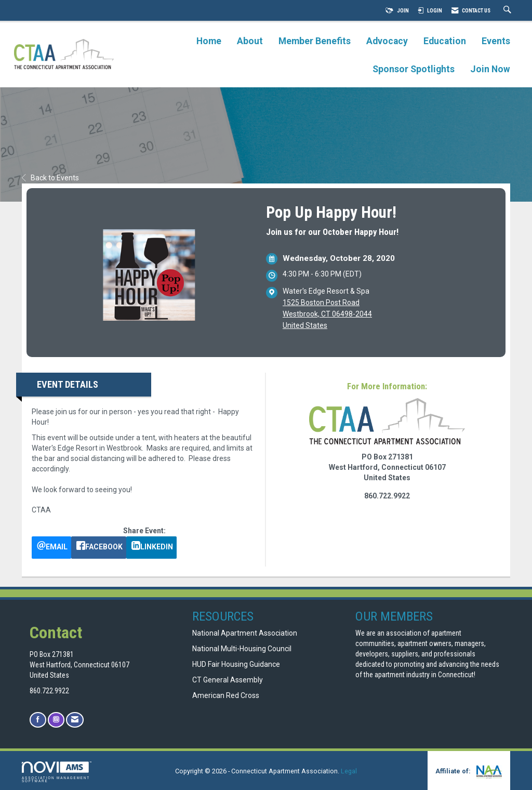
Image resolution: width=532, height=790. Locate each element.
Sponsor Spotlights (414, 69)
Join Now (490, 69)
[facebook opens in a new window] (99, 548)
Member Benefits (315, 41)
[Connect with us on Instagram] (56, 720)
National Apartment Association (245, 633)
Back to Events (50, 178)
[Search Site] (509, 11)
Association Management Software (57, 772)
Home (209, 41)
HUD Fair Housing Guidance (236, 664)
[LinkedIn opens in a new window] (151, 548)
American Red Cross (227, 695)
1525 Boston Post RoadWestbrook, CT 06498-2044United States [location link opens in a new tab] (327, 314)
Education (445, 41)
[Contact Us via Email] (75, 720)
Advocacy (387, 41)
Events (496, 41)
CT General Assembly (228, 680)
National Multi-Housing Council (242, 649)
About (250, 41)
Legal (349, 771)
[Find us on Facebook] (38, 720)
